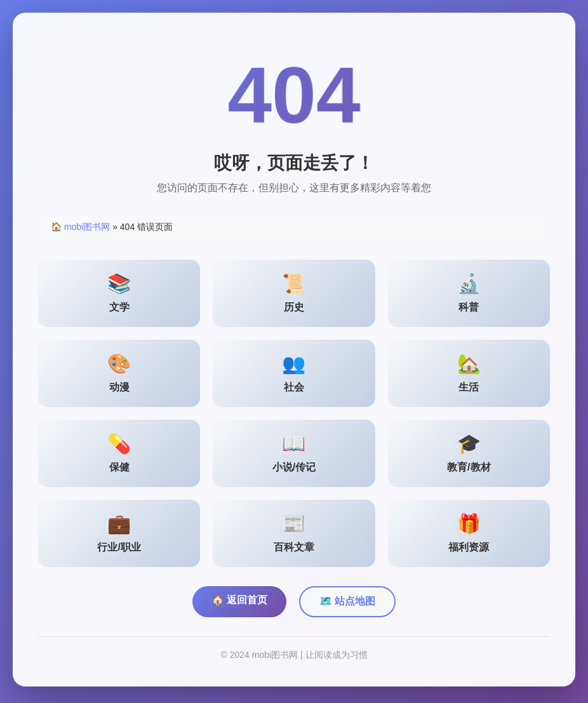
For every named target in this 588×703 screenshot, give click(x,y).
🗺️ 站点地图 (347, 604)
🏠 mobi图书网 (80, 230)
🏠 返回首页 (239, 603)
